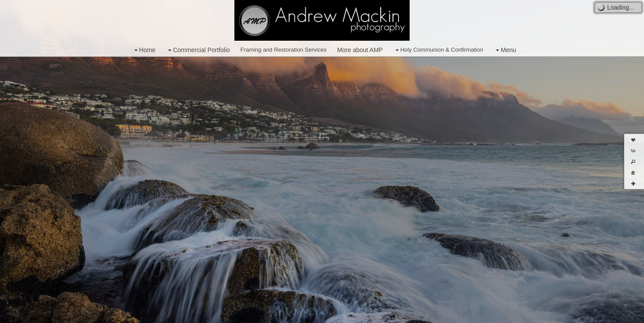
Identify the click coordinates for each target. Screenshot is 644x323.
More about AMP (360, 50)
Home (144, 50)
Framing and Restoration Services (284, 50)
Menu (505, 50)
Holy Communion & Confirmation (438, 50)
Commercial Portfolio (198, 50)
